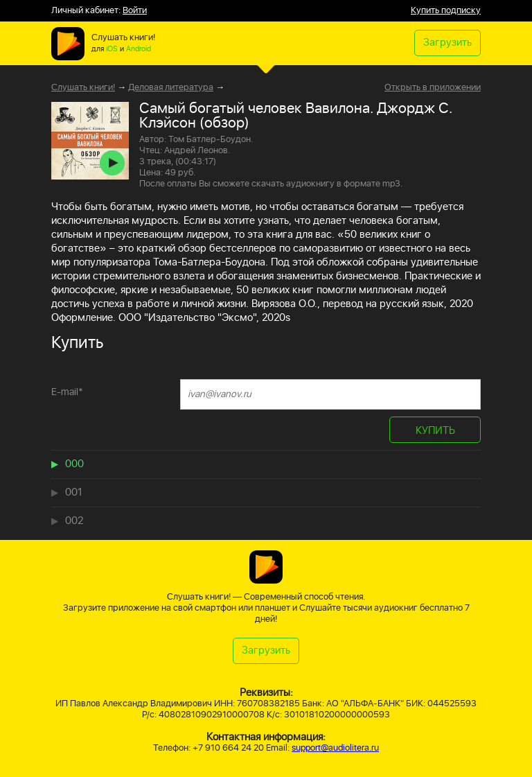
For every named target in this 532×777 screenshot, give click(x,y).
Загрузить (447, 43)
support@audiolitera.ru (335, 748)
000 (74, 464)
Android (139, 49)
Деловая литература (171, 88)
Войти (135, 11)
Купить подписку (446, 11)
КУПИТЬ (435, 431)
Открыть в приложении (433, 88)
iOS (112, 49)
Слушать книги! (83, 88)
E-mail (67, 392)
